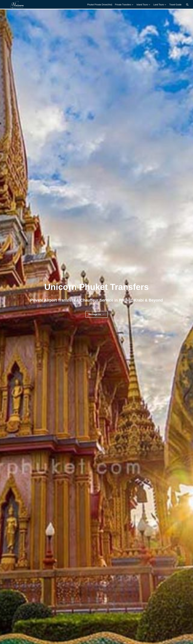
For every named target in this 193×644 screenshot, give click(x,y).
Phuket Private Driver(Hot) (100, 5)
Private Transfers (123, 5)
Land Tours (159, 5)
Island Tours (142, 5)
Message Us (97, 314)
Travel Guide (175, 5)
